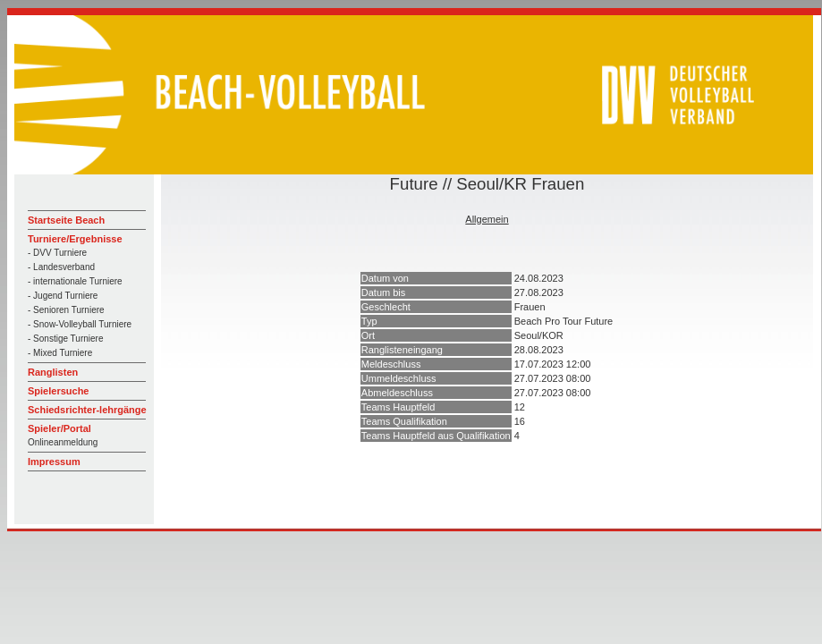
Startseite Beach (66, 220)
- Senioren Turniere (66, 310)
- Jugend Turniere (63, 296)
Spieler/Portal (59, 428)
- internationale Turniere (75, 281)
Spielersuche (58, 391)
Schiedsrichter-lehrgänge (87, 410)
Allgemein (487, 219)
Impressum (54, 462)
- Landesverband (61, 267)
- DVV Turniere (57, 253)
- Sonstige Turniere (66, 339)
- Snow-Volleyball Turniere (80, 324)
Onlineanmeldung (63, 442)
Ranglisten (53, 372)
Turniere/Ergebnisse (75, 239)
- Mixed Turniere (60, 353)
